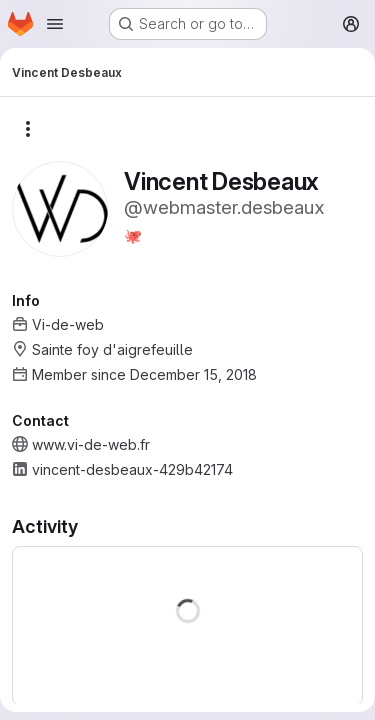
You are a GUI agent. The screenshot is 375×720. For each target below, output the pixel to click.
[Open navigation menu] (55, 24)
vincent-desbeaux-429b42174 (132, 469)
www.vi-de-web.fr (91, 444)
